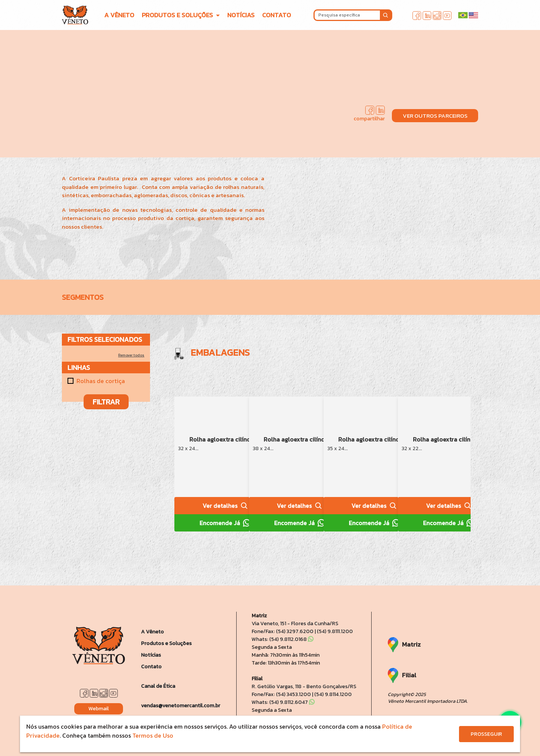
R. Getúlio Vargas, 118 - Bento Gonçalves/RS (304, 686)
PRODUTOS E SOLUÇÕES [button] (178, 15)
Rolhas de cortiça (101, 381)
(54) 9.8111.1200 (335, 631)
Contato (151, 667)
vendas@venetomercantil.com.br (181, 706)
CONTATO (277, 15)
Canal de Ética (158, 686)
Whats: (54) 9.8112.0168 (283, 639)
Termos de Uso (153, 735)
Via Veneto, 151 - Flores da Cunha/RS (295, 624)
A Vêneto (152, 632)
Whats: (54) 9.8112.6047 (283, 702)
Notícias (151, 655)
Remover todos (131, 355)
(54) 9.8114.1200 (333, 694)
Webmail (99, 709)
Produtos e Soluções (166, 643)
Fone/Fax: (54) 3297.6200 (283, 631)
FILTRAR (106, 402)
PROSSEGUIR (486, 734)
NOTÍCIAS (241, 15)
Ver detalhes (225, 506)
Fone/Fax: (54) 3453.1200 (281, 694)
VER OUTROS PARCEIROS (435, 116)
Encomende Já (225, 523)
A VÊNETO (119, 15)
